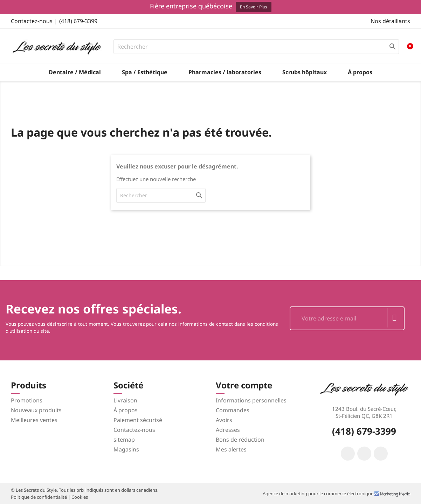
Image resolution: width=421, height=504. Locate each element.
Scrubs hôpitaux (305, 72)
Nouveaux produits (36, 410)
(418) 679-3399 (78, 21)
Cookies (80, 497)
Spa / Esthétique (145, 72)
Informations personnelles (251, 400)
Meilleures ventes (34, 420)
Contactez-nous (32, 21)
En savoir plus (254, 7)
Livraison (125, 400)
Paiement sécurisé (138, 420)
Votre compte (244, 385)
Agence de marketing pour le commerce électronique (319, 493)
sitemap (124, 440)
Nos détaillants (390, 21)
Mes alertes (231, 449)
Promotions (27, 400)
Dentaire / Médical (75, 72)
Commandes (233, 410)
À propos (360, 72)
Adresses (228, 430)
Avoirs (224, 420)
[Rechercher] (256, 47)
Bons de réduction (240, 440)
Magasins (126, 449)
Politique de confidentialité (39, 497)
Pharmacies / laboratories (225, 72)
